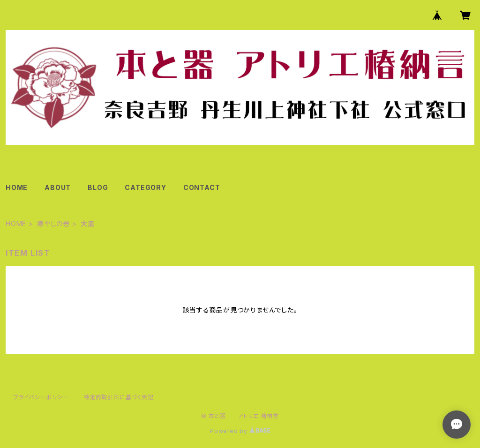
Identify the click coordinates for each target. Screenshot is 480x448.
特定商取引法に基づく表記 (119, 397)
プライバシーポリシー (41, 397)
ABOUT (58, 187)
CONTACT (202, 187)
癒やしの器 (53, 224)
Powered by (240, 431)
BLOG (98, 187)
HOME (17, 187)
